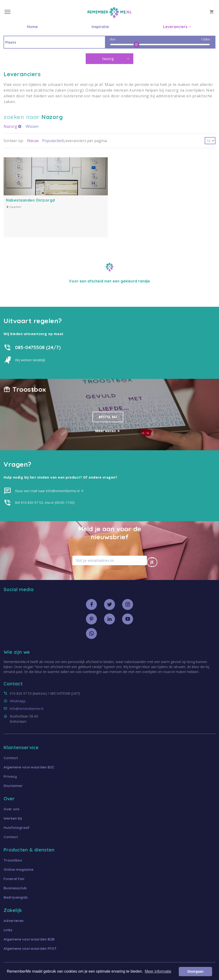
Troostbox (13, 860)
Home (32, 27)
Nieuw (33, 141)
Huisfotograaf (17, 828)
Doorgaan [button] (196, 971)
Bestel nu (108, 417)
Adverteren (14, 921)
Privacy (10, 776)
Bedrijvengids (16, 897)
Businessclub (15, 888)
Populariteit (53, 141)
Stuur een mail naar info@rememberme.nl (49, 491)
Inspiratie (100, 27)
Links (8, 930)
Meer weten (108, 431)
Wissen (32, 126)
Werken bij (13, 818)
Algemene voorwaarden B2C (29, 767)
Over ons (12, 809)
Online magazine (18, 869)
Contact (11, 758)
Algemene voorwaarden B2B (29, 939)
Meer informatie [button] (158, 971)
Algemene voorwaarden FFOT (30, 948)
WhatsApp (18, 701)
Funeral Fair (14, 879)
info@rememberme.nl (27, 709)
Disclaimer (13, 786)
